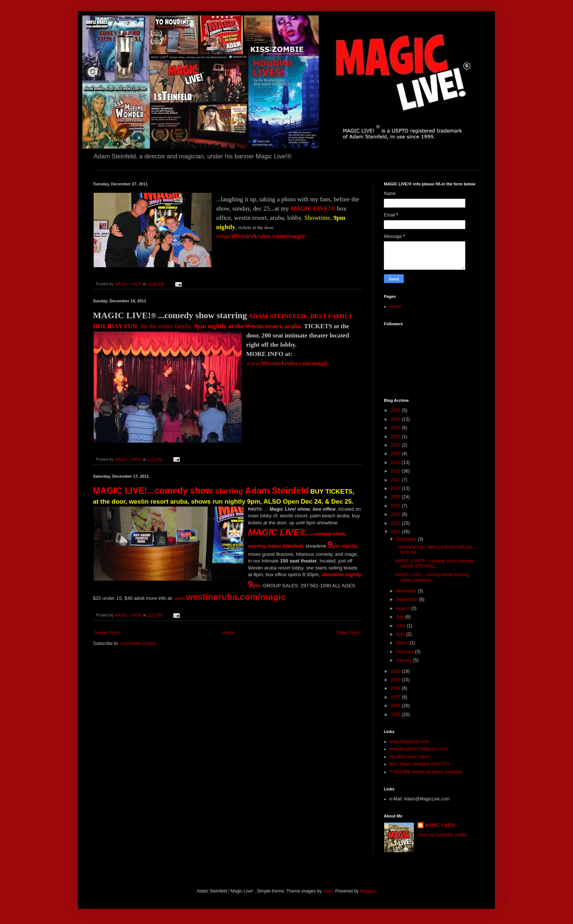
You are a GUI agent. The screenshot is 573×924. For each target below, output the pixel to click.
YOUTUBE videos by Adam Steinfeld (426, 772)
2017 (396, 480)
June (401, 626)
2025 (396, 410)
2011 (396, 532)
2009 (396, 680)
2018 (396, 471)
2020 (396, 454)
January (405, 660)
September (408, 599)
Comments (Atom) (138, 644)
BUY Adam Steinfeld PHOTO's (420, 764)
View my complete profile (442, 835)
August (404, 608)
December (407, 539)
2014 (396, 506)
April (401, 634)
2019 (396, 463)
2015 (396, 497)
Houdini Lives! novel (409, 757)
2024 (396, 419)
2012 (396, 523)
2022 (396, 437)
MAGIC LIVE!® (440, 825)
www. (261, 236)
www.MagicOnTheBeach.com (418, 749)
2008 (396, 688)
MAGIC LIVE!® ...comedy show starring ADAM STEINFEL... (434, 564)
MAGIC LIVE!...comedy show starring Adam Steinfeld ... (432, 577)
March (403, 643)
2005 (396, 715)
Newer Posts (107, 633)
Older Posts (348, 633)
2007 (396, 697)
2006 (396, 706)
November (407, 591)
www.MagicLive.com (410, 742)
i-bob (328, 891)
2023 (396, 428)
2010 (396, 671)
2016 (396, 488)
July (401, 617)
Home (228, 633)
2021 (396, 445)
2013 (396, 514)
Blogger (367, 891)
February (406, 652)
